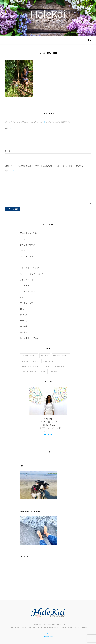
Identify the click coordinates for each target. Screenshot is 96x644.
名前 (8, 128)
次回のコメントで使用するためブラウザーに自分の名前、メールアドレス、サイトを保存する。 (45, 166)
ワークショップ (27, 303)
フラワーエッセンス (28, 280)
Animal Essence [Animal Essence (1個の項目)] (29, 356)
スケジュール (26, 262)
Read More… (48, 434)
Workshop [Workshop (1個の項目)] (60, 366)
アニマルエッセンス (28, 233)
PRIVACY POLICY (73, 627)
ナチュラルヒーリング (29, 268)
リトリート (25, 297)
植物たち (24, 320)
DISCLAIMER (84, 627)
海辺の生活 (25, 326)
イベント (24, 239)
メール (9, 140)
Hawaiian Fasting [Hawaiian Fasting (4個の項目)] (30, 361)
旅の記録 (24, 315)
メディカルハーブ (27, 291)
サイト (8, 151)
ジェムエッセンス (27, 256)
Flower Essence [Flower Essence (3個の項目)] (61, 356)
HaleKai (48, 14)
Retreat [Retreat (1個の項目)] (47, 366)
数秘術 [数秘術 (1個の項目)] (43, 372)
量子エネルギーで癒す (29, 338)
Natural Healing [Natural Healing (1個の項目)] (30, 366)
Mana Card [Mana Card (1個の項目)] (48, 361)
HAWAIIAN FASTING (51, 627)
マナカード (25, 285)
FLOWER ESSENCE (21, 627)
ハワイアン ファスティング (31, 274)
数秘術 (23, 309)
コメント (10, 171)
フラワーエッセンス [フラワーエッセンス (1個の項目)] (29, 372)
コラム (23, 250)
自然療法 (24, 332)
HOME (11, 627)
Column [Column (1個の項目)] (45, 356)
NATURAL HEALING (36, 627)
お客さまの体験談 (27, 245)
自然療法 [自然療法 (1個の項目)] (54, 372)
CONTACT (62, 627)
